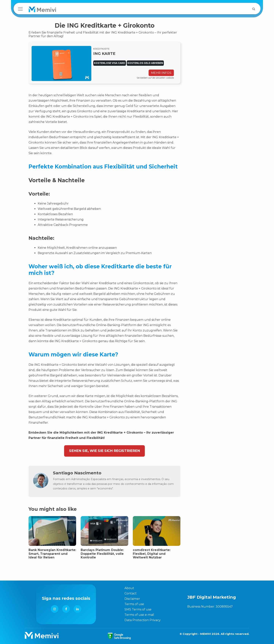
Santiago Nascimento (77, 473)
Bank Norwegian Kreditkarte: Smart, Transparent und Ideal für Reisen (52, 554)
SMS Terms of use (138, 609)
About (129, 588)
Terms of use (134, 604)
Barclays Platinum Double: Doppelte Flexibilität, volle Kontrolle (102, 554)
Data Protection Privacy (143, 620)
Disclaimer (132, 599)
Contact (131, 593)
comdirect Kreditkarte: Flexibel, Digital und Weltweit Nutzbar (152, 554)
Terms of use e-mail (139, 615)
